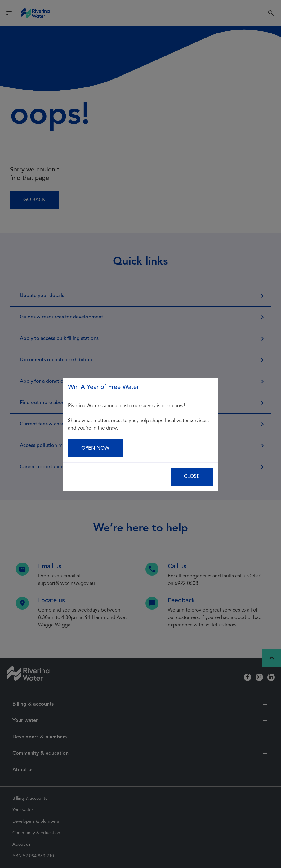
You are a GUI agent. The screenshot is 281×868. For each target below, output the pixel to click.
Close (192, 477)
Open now (95, 448)
